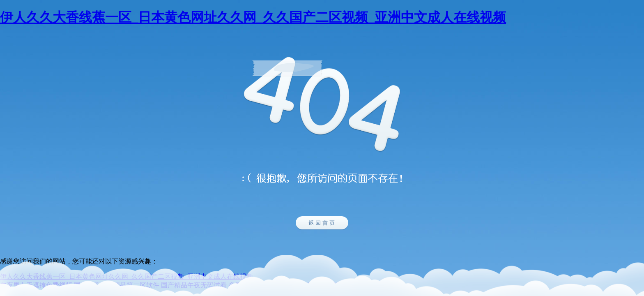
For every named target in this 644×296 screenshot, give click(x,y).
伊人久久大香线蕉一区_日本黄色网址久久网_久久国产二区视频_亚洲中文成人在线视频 (253, 17)
